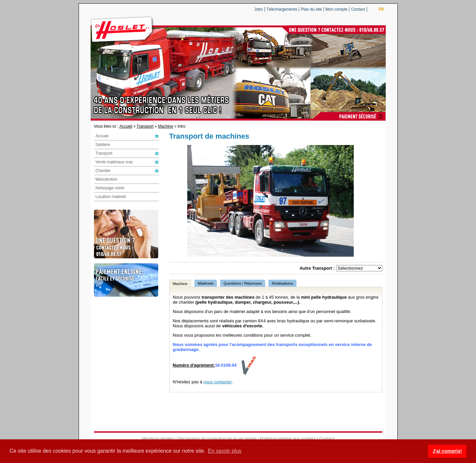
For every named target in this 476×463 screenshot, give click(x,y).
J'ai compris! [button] (447, 451)
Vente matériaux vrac (114, 162)
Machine (165, 126)
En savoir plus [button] (225, 451)
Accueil (126, 126)
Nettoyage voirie (110, 188)
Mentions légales (158, 438)
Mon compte (336, 9)
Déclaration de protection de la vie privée (217, 438)
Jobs (258, 9)
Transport (145, 126)
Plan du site (311, 9)
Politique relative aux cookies (288, 438)
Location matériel (111, 197)
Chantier (103, 171)
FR (381, 9)
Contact (358, 9)
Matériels (206, 283)
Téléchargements (282, 9)
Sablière (103, 145)
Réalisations (282, 283)
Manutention (107, 179)
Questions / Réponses (243, 283)
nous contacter (218, 382)
